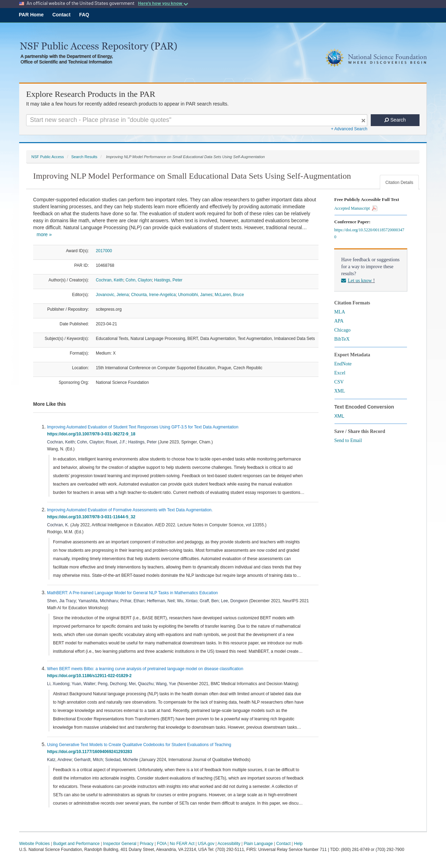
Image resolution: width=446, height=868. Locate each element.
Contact (61, 15)
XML (340, 391)
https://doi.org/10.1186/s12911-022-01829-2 (90, 676)
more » (44, 234)
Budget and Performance (76, 844)
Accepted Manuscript (356, 208)
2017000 (104, 251)
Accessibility (229, 844)
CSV (339, 382)
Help (298, 844)
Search (395, 120)
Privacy (147, 844)
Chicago (342, 330)
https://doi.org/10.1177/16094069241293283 (91, 752)
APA (339, 321)
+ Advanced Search (349, 129)
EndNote (343, 364)
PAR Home (31, 15)
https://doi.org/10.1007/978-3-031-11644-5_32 (92, 517)
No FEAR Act (182, 844)
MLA (340, 312)
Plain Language (258, 844)
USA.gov (206, 844)
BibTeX (342, 339)
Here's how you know (163, 3)
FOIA (162, 844)
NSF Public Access (48, 157)
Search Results (84, 157)
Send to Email (348, 440)
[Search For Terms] (197, 120)
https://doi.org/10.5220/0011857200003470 (369, 233)
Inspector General (120, 844)
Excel (340, 373)
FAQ (84, 15)
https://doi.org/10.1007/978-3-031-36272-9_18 (92, 434)
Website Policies (34, 844)
